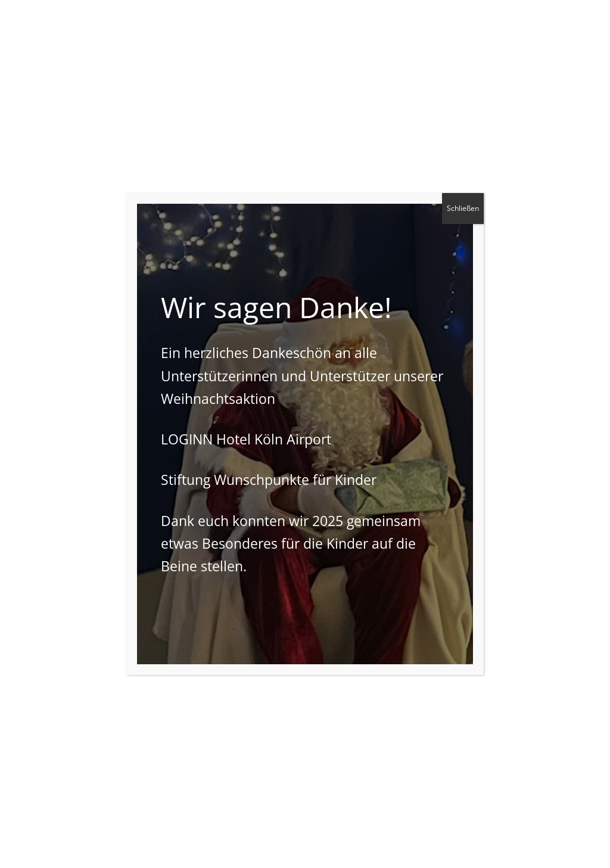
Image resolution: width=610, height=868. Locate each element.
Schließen (463, 208)
